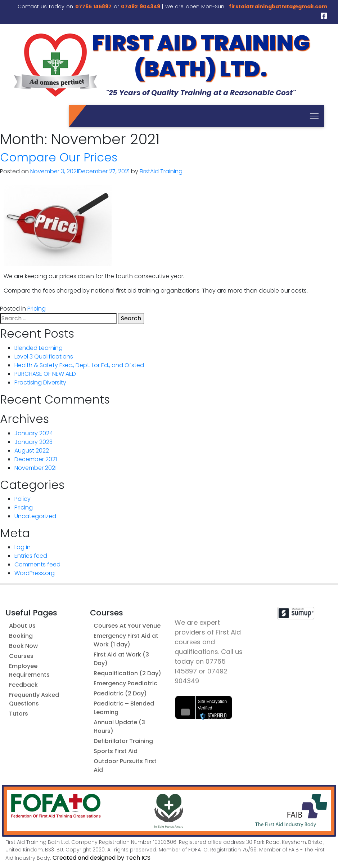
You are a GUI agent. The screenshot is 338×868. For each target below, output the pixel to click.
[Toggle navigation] (314, 116)
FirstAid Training (161, 171)
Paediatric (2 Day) (120, 693)
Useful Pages (31, 613)
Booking (21, 636)
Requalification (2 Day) (127, 673)
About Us (22, 626)
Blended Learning (39, 348)
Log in (22, 547)
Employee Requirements (29, 670)
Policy (22, 499)
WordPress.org (35, 573)
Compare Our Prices (59, 157)
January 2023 (33, 442)
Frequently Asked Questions (34, 699)
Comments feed (37, 564)
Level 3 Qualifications (44, 357)
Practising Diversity (40, 382)
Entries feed (31, 556)
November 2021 (35, 468)
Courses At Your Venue (127, 626)
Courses (21, 656)
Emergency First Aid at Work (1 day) (126, 640)
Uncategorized (35, 516)
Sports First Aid (116, 751)
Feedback (23, 685)
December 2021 (36, 459)
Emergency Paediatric (125, 683)
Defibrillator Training (123, 741)
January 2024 (34, 433)
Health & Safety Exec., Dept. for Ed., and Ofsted (79, 365)
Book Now (23, 646)
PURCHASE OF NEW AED (45, 374)
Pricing (37, 309)
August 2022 (32, 451)
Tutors (19, 714)
